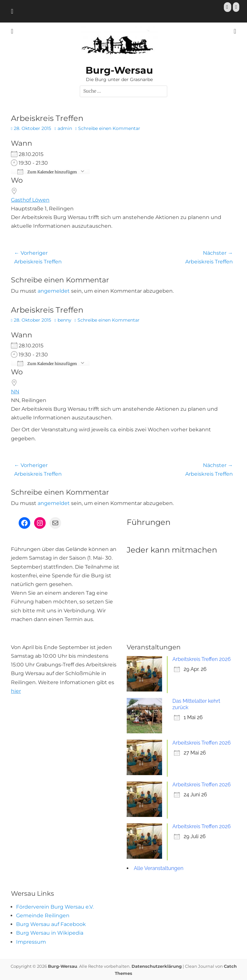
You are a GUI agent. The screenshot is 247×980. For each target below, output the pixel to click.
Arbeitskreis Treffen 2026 (201, 659)
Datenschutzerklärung (157, 966)
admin (65, 128)
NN (15, 392)
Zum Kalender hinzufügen (47, 171)
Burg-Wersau (119, 70)
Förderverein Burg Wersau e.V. (55, 907)
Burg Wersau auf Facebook (51, 924)
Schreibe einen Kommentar (109, 128)
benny (64, 320)
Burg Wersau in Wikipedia (50, 933)
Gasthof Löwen (30, 200)
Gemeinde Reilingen (43, 916)
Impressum (31, 942)
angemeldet (54, 291)
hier (16, 691)
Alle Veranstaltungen (159, 868)
